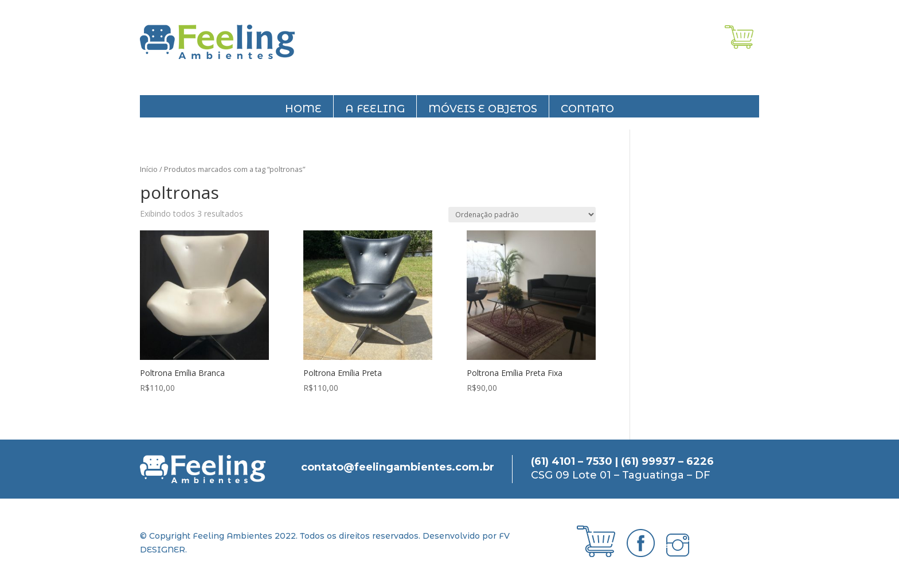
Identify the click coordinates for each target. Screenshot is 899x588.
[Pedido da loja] (522, 215)
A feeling (375, 109)
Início (149, 169)
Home (303, 109)
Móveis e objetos (483, 109)
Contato (587, 109)
